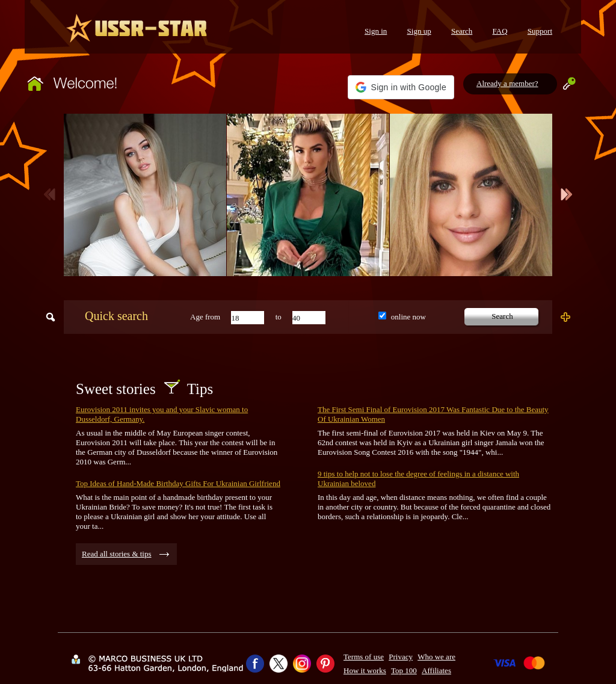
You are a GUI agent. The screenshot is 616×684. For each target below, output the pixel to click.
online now (408, 317)
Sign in (376, 31)
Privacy (401, 657)
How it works (365, 670)
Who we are (436, 657)
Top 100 (404, 670)
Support (540, 31)
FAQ (500, 31)
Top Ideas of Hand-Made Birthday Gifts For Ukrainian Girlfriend (178, 483)
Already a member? (507, 83)
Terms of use (364, 657)
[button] (401, 87)
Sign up (419, 31)
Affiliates (436, 670)
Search (462, 31)
